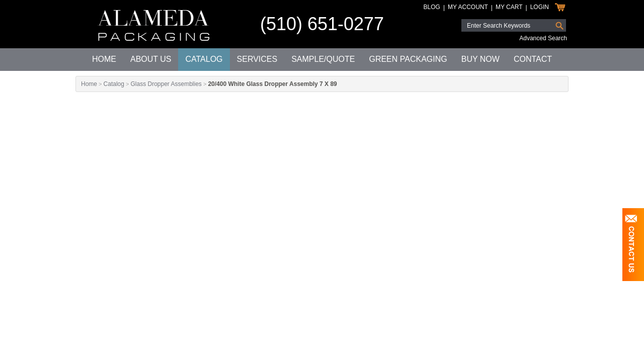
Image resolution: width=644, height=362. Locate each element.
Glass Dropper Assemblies (166, 84)
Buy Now (480, 59)
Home (104, 59)
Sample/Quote (323, 59)
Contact (533, 59)
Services (257, 59)
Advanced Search (543, 38)
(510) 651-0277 (322, 24)
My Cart (509, 7)
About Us (151, 59)
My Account (468, 7)
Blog (432, 7)
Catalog (204, 59)
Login (540, 7)
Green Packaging (408, 59)
